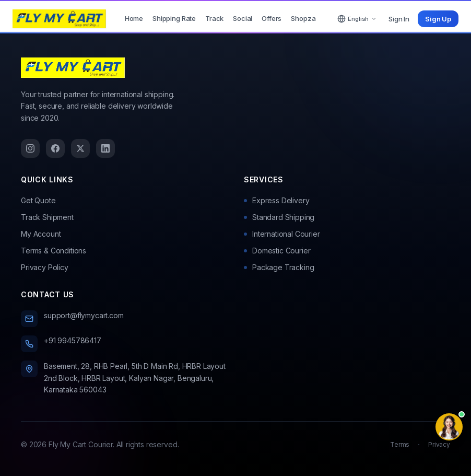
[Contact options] (449, 427)
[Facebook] (55, 148)
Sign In (399, 19)
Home (134, 18)
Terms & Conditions (54, 251)
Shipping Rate (174, 18)
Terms (400, 444)
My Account (41, 234)
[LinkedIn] (105, 148)
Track (214, 18)
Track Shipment (47, 217)
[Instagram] (30, 148)
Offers (272, 18)
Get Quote (38, 200)
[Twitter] (80, 148)
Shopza (303, 18)
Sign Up (438, 19)
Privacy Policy (45, 267)
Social (243, 18)
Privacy (439, 444)
